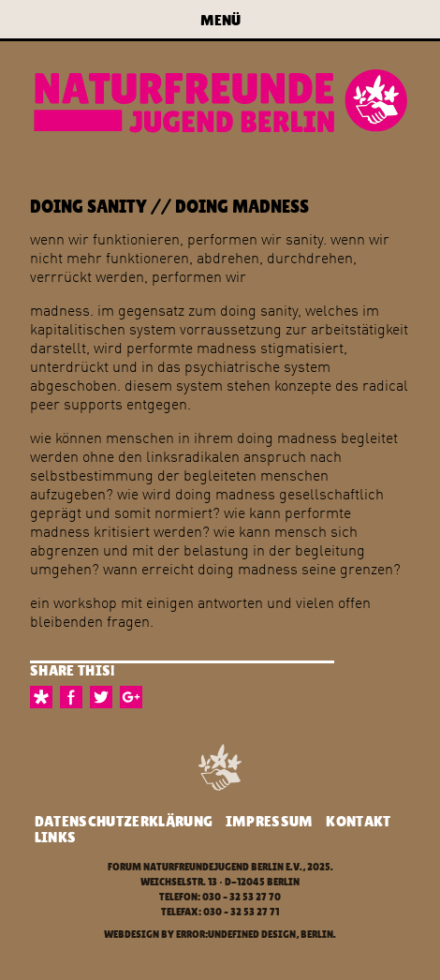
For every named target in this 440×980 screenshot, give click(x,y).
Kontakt (358, 821)
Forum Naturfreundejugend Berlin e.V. (205, 867)
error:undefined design (236, 935)
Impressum (270, 821)
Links (56, 837)
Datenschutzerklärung (124, 821)
